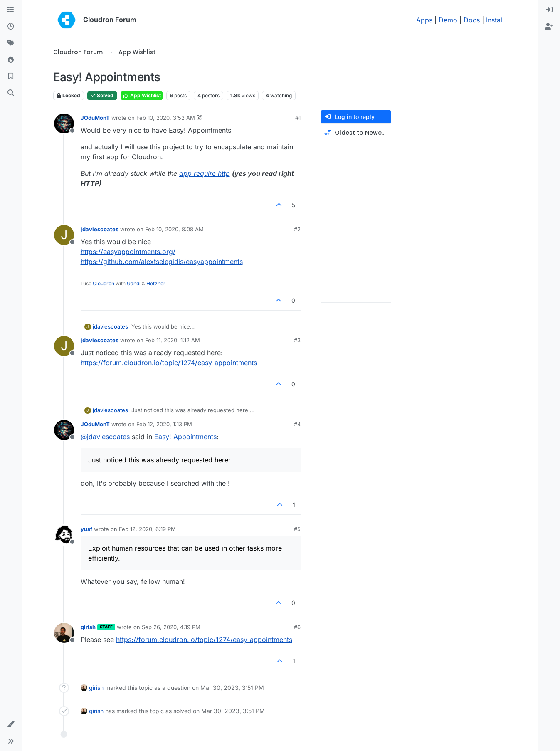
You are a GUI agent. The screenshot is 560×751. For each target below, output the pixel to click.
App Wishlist (142, 95)
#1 (298, 118)
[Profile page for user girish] (64, 633)
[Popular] (11, 60)
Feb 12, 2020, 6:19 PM (147, 529)
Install (495, 20)
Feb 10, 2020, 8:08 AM (174, 229)
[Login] (549, 10)
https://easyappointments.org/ (128, 252)
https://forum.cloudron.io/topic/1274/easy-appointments (169, 363)
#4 (297, 424)
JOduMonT (95, 118)
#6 (297, 627)
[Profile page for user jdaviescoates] (64, 235)
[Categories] (11, 10)
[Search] (11, 93)
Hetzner (156, 283)
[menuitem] (549, 10)
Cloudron (104, 283)
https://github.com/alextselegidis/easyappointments (162, 262)
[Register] (549, 27)
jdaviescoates (100, 229)
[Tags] (11, 43)
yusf (86, 529)
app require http (205, 173)
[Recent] (11, 27)
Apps (424, 20)
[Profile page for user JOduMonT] (64, 124)
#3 (297, 340)
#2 (297, 229)
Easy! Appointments (185, 437)
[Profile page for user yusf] (64, 535)
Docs (472, 20)
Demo (448, 20)
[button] (11, 724)
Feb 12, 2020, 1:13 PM (164, 424)
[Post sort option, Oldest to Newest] (356, 133)
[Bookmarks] (11, 77)
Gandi (134, 283)
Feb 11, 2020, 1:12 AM (173, 340)
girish (88, 627)
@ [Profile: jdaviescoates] (105, 437)
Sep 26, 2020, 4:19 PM (171, 627)
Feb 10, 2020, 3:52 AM (166, 118)
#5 (297, 529)
